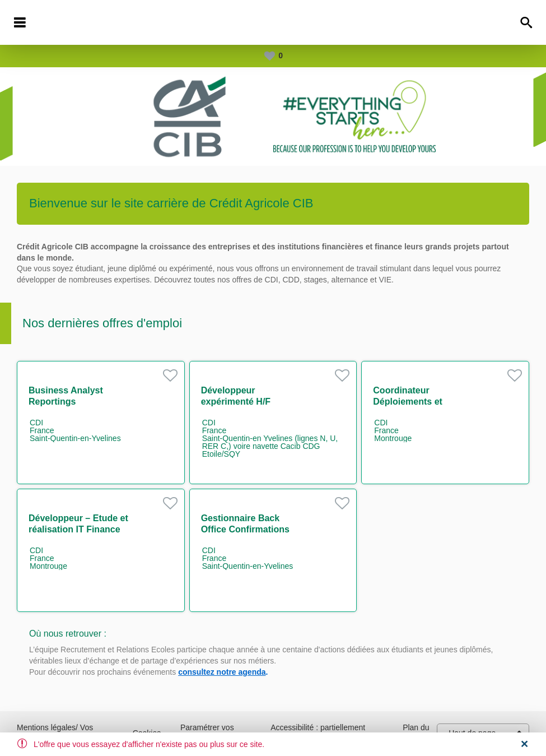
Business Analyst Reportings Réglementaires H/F (70, 402)
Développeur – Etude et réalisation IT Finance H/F (78, 529)
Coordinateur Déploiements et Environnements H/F (417, 402)
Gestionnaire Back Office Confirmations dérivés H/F (245, 529)
